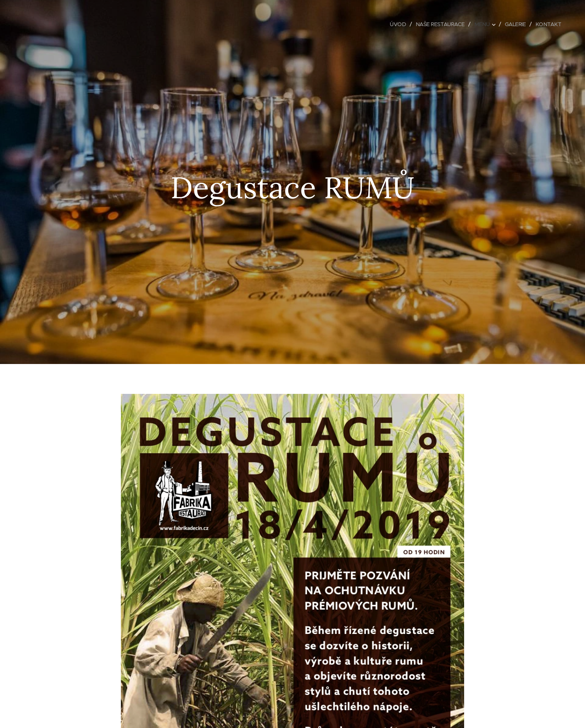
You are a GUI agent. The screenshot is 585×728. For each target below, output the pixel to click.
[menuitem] (392, 24)
